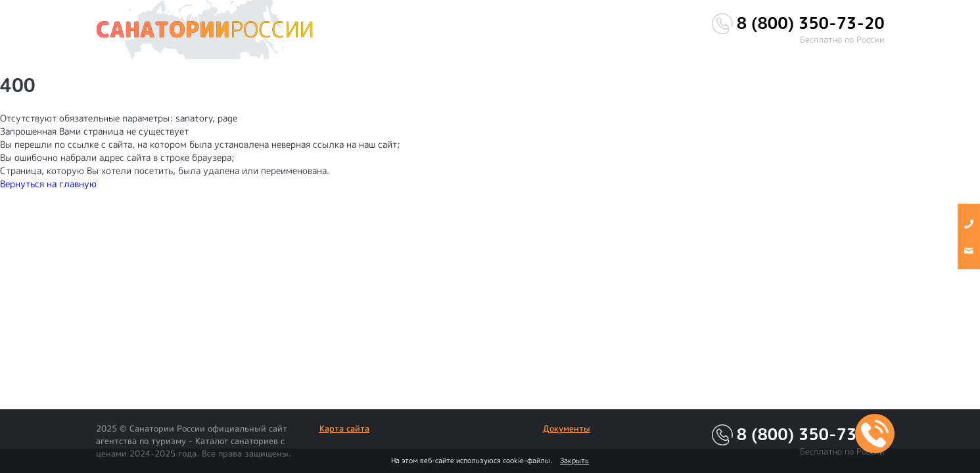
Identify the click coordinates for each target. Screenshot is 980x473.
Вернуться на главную (48, 184)
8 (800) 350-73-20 (811, 23)
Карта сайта (344, 428)
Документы (567, 428)
